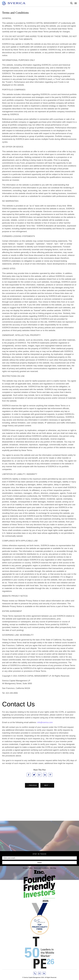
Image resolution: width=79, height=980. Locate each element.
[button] (71, 3)
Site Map (53, 868)
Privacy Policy (28, 868)
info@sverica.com (45, 722)
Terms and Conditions (41, 868)
